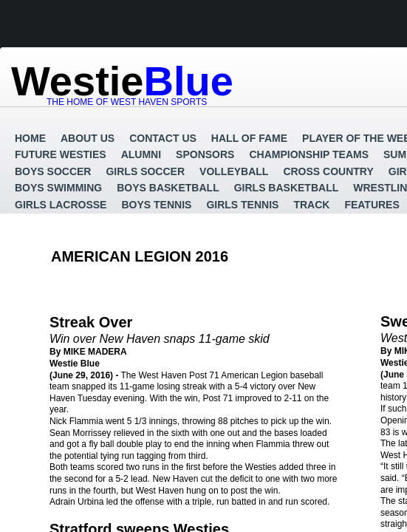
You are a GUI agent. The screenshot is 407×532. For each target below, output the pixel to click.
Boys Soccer (53, 171)
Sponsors (205, 154)
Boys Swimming (58, 188)
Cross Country (328, 171)
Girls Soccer (145, 171)
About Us (88, 138)
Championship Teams (309, 154)
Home (30, 138)
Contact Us (163, 138)
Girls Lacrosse (61, 205)
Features (372, 205)
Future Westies (61, 154)
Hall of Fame (249, 138)
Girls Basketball (287, 188)
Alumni (141, 154)
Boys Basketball (168, 188)
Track (311, 205)
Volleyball (234, 171)
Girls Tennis (242, 205)
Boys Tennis (156, 205)
